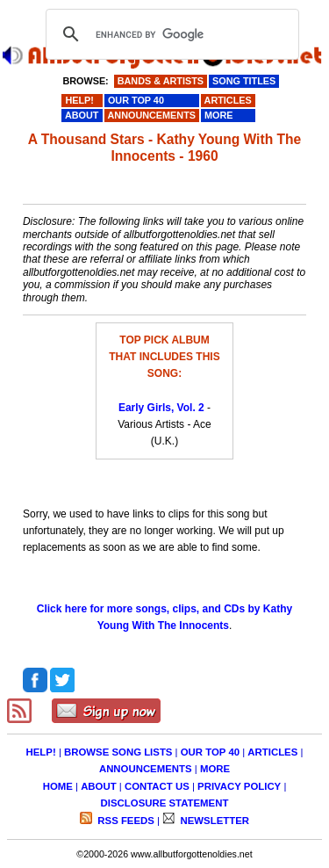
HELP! (41, 752)
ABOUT (99, 786)
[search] (170, 34)
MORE (215, 769)
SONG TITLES (244, 81)
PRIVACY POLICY (239, 786)
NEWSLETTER (213, 821)
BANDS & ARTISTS (161, 81)
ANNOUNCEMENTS (146, 769)
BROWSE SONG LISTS (118, 752)
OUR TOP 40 (210, 752)
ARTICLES (272, 752)
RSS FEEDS (125, 821)
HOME (58, 786)
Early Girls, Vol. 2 (161, 408)
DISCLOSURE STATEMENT (165, 803)
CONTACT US (157, 786)
